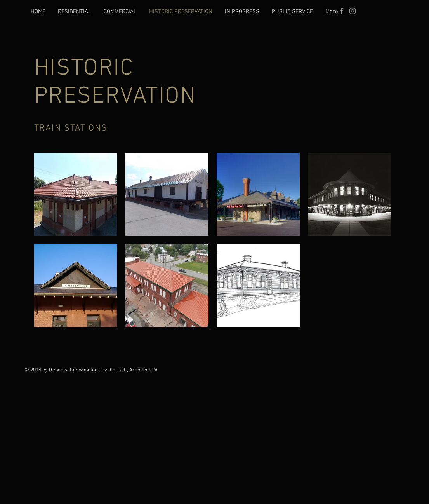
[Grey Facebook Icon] (342, 11)
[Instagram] (353, 11)
